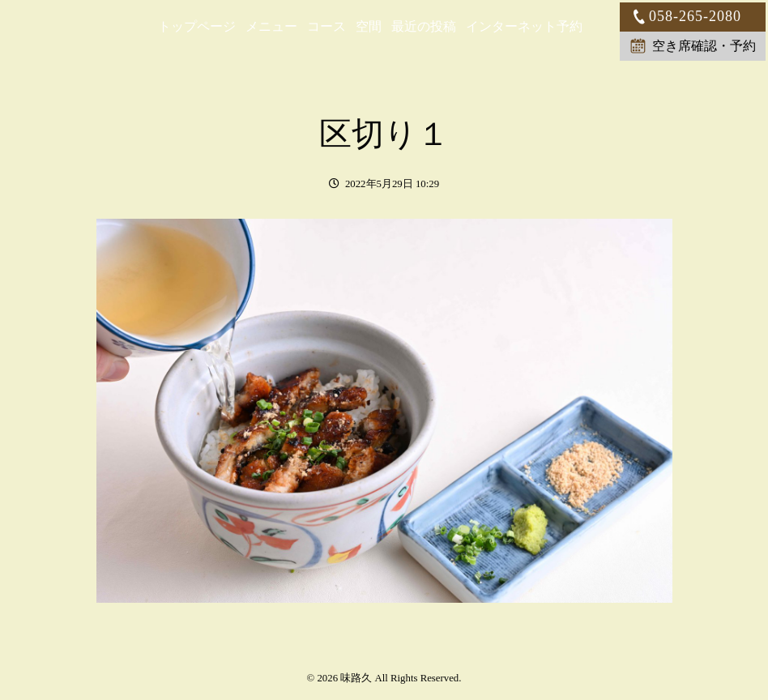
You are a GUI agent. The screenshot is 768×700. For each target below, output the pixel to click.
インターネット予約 (524, 26)
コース (326, 26)
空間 (369, 26)
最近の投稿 (424, 26)
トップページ (197, 26)
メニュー (271, 26)
